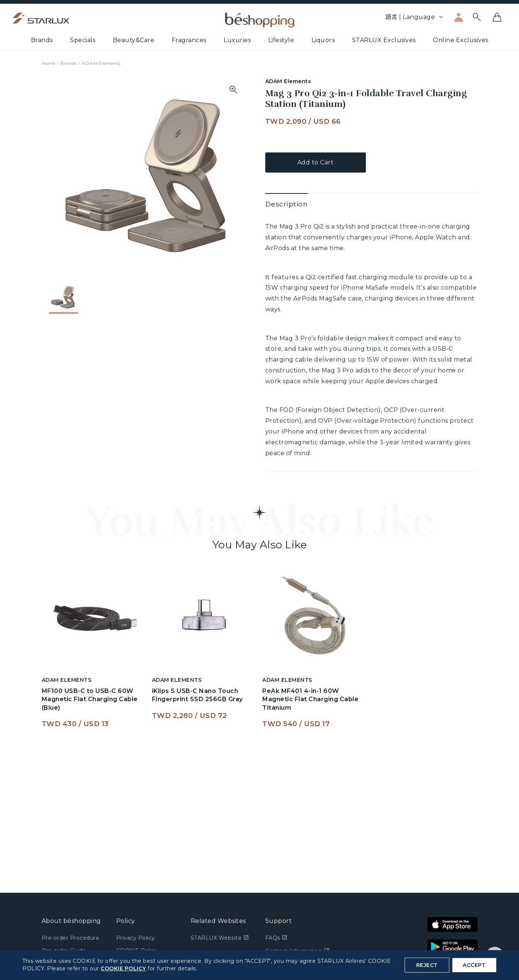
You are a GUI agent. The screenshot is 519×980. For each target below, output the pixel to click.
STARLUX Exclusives (384, 40)
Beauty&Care (134, 40)
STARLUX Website (220, 938)
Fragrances (189, 40)
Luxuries (237, 40)
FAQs (276, 938)
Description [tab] (287, 204)
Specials (83, 40)
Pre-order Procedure (71, 938)
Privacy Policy (136, 938)
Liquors (323, 40)
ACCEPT (474, 965)
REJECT (427, 965)
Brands (42, 40)
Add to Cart (316, 162)
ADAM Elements (101, 63)
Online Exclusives (461, 40)
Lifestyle (281, 40)
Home (49, 63)
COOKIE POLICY (123, 968)
